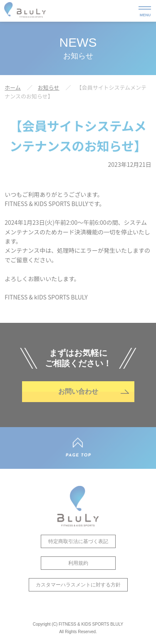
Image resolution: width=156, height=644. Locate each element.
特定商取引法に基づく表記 (78, 541)
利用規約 (78, 563)
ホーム (13, 87)
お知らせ (49, 87)
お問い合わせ (78, 391)
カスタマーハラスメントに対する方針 (78, 585)
